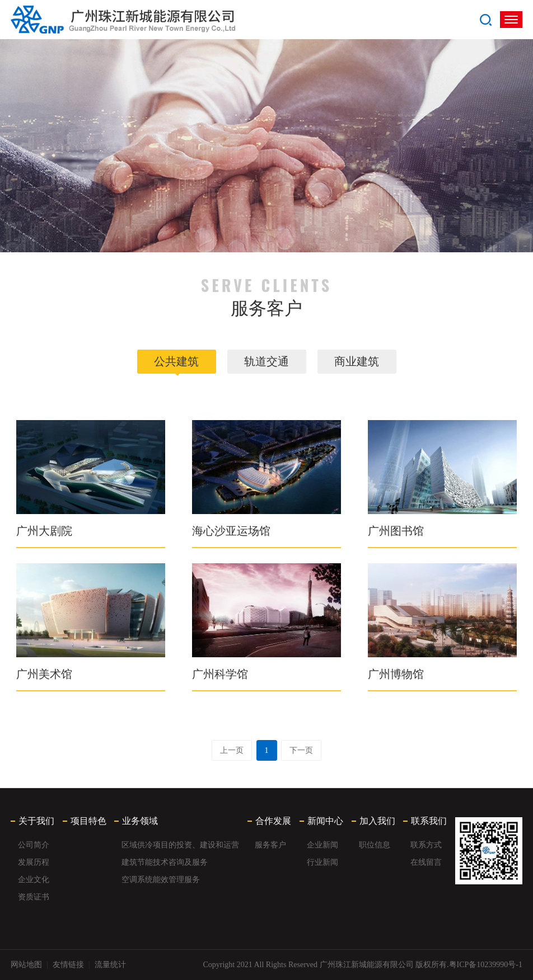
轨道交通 (266, 361)
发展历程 (34, 862)
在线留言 (426, 862)
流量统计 (110, 965)
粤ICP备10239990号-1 (486, 965)
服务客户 (270, 845)
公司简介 (34, 845)
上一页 (232, 750)
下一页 (301, 750)
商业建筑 (357, 361)
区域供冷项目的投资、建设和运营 (180, 845)
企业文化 (34, 880)
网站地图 (26, 965)
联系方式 (426, 845)
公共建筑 (176, 361)
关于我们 (36, 821)
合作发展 (273, 821)
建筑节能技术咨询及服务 (165, 862)
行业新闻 (322, 862)
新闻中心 (325, 821)
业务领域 (140, 821)
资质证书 (34, 897)
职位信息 (375, 845)
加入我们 (377, 821)
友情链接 (68, 965)
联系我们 (429, 821)
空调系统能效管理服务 (161, 880)
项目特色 (88, 821)
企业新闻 (322, 845)
